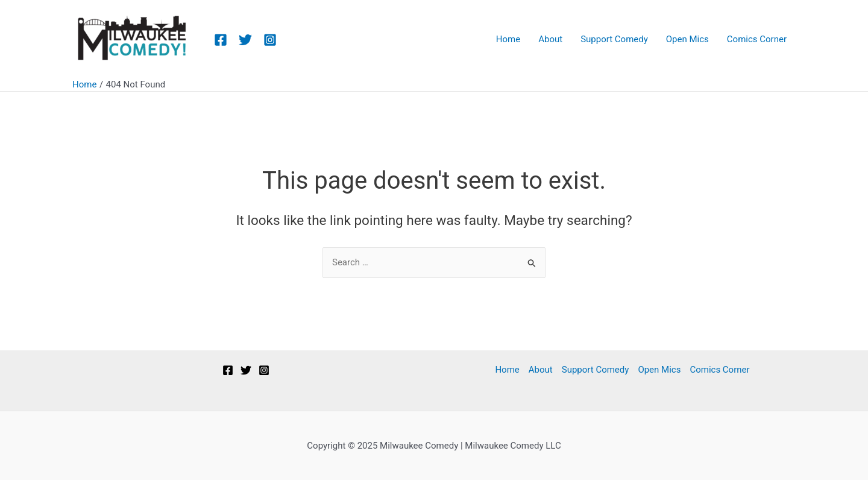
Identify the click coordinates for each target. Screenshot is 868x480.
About (541, 370)
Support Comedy (596, 370)
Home (507, 370)
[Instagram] (270, 40)
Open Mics (659, 370)
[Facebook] (221, 40)
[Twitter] (245, 40)
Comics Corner (719, 370)
